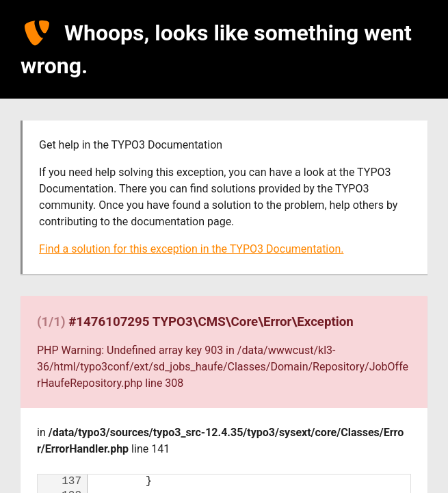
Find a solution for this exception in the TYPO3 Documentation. (191, 249)
